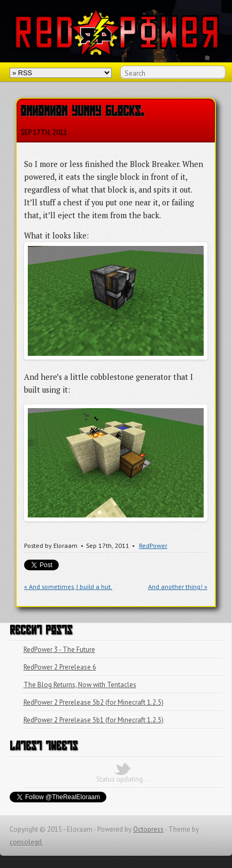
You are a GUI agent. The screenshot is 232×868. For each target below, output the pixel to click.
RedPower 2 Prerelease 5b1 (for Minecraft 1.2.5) (94, 720)
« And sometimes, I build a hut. (68, 587)
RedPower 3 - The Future (59, 650)
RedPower (153, 546)
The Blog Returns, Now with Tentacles (80, 685)
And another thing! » (178, 587)
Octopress (148, 829)
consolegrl (26, 842)
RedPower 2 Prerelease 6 (60, 667)
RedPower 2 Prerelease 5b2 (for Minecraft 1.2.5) (94, 702)
